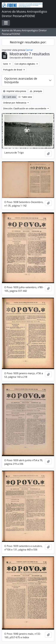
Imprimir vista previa (15, 91)
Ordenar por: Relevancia (15, 103)
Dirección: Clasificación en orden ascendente (25, 108)
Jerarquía (36, 91)
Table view (25, 97)
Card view (9, 97)
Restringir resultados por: (28, 42)
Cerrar (29, 50)
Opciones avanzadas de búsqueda (21, 80)
